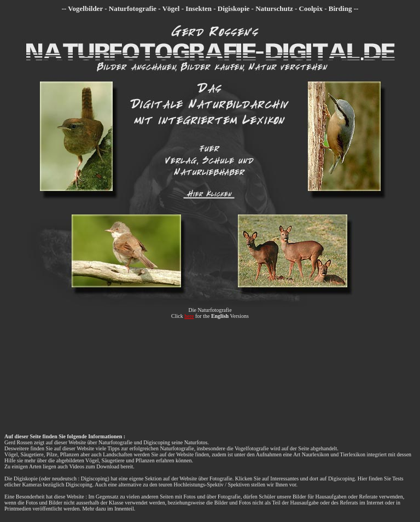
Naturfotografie (214, 310)
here (189, 316)
